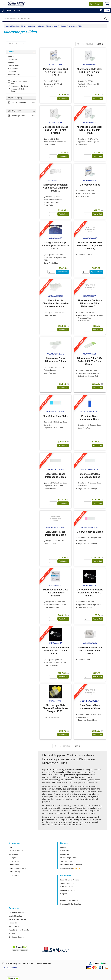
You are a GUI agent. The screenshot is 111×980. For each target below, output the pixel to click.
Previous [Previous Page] (88, 44)
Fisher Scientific (14, 74)
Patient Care (14, 923)
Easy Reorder (14, 865)
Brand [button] (11, 52)
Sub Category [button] (14, 111)
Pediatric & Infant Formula (19, 930)
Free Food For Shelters (69, 900)
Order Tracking (14, 872)
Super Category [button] (15, 98)
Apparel (12, 933)
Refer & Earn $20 (67, 887)
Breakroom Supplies (17, 937)
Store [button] (10, 124)
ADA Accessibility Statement (71, 865)
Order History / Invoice (17, 868)
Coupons (64, 894)
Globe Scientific (14, 65)
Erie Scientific (13, 68)
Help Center (65, 851)
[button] (101, 10)
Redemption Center (68, 890)
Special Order (62, 272)
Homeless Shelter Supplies (70, 904)
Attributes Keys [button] (15, 196)
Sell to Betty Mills (67, 861)
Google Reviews (66, 868)
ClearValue (12, 71)
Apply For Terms (15, 861)
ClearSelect (12, 59)
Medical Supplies (12, 26)
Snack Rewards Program (70, 880)
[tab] (21, 52)
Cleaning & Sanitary (16, 912)
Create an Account (16, 851)
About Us (64, 847)
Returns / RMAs (15, 875)
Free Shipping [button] (14, 151)
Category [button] (12, 137)
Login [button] (107, 10)
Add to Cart (63, 98)
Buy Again (13, 858)
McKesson (12, 62)
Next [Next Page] (100, 44)
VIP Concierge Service (69, 858)
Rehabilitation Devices (17, 919)
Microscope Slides (76, 26)
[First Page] (78, 44)
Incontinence (14, 926)
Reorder (96, 4)
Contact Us (64, 854)
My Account (13, 854)
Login (11, 847)
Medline (11, 56)
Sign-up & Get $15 (67, 883)
